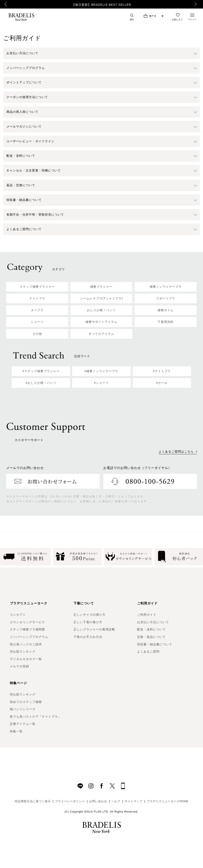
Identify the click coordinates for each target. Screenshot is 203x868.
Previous (5, 4)
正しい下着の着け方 (88, 622)
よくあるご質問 (148, 652)
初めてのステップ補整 (26, 702)
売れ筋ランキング (23, 652)
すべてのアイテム (101, 334)
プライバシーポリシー (70, 801)
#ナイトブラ (162, 371)
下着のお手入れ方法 (88, 637)
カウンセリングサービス (27, 622)
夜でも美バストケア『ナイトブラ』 (35, 717)
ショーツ (37, 322)
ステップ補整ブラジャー (37, 287)
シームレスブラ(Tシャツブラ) (101, 298)
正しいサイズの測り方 (89, 615)
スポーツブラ (166, 298)
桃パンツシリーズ (23, 709)
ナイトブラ (37, 298)
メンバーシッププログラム (29, 637)
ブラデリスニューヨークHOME (168, 801)
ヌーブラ (37, 310)
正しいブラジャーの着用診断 (94, 629)
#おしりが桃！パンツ (41, 383)
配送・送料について (151, 629)
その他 (37, 334)
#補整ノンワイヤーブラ (101, 371)
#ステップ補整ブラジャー (41, 371)
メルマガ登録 (19, 666)
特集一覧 (16, 731)
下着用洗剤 (166, 322)
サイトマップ (133, 801)
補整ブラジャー (101, 287)
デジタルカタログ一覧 (26, 659)
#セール (162, 383)
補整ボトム (166, 310)
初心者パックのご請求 (26, 644)
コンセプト (18, 615)
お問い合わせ (98, 801)
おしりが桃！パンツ (101, 310)
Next (197, 4)
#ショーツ (101, 383)
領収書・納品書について (155, 644)
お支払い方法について (153, 622)
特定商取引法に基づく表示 (33, 801)
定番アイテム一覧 (23, 724)
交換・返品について (151, 637)
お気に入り (177, 20)
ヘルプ (116, 801)
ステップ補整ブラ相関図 (27, 629)
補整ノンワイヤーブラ (166, 287)
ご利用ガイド (147, 615)
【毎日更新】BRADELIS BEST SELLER (101, 5)
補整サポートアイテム (101, 322)
